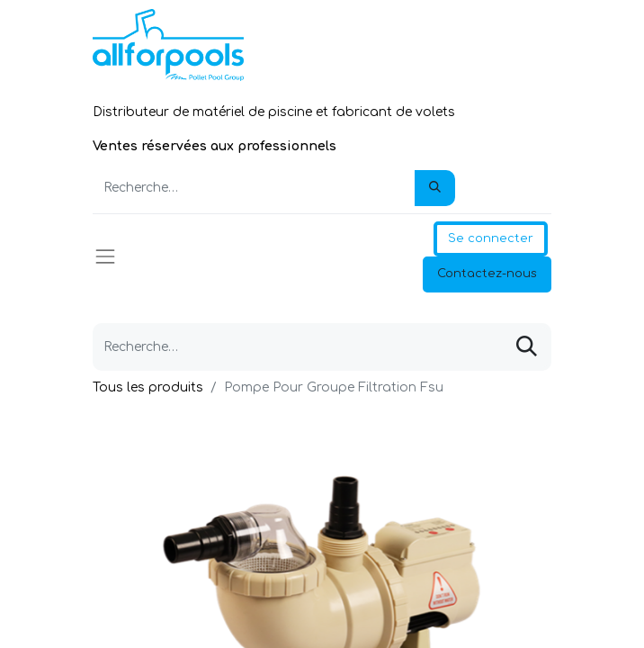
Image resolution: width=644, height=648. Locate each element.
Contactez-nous (487, 274)
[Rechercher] (435, 188)
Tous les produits (148, 387)
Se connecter (491, 238)
